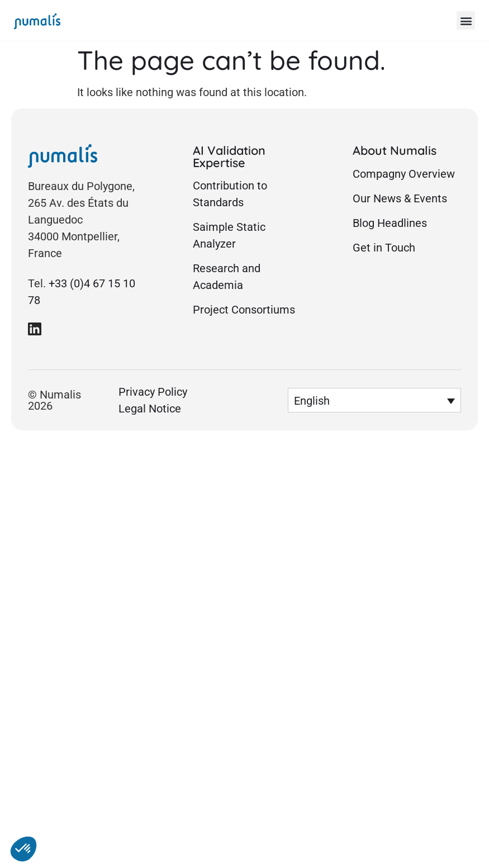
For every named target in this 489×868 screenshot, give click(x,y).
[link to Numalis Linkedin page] (35, 329)
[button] (466, 20)
